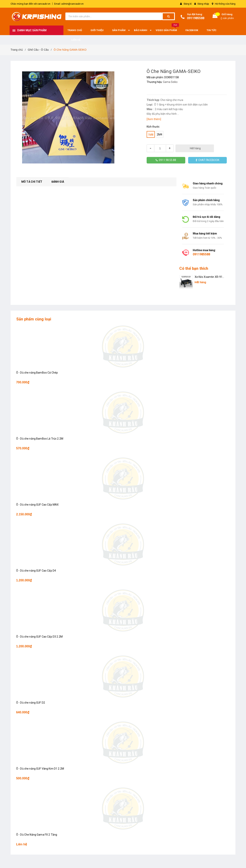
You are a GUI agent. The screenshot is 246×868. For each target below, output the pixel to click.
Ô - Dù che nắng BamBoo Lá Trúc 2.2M (40, 439)
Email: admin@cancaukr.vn (69, 4)
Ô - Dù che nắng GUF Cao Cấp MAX (38, 505)
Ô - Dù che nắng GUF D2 (31, 703)
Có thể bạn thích (194, 268)
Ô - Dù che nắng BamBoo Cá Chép (37, 373)
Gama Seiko (170, 82)
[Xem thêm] (154, 119)
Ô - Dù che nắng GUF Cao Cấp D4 (36, 571)
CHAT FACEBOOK (207, 160)
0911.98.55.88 (166, 160)
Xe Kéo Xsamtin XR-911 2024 (209, 277)
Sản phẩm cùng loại (34, 319)
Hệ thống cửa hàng (225, 4)
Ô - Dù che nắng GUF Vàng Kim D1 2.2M (40, 769)
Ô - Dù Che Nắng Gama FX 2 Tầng (37, 835)
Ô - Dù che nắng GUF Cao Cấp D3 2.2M (40, 637)
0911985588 (196, 18)
